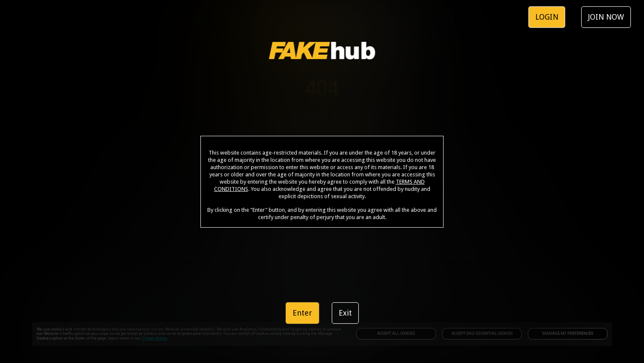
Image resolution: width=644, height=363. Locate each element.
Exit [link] (345, 313)
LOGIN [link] (547, 17)
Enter (302, 313)
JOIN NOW (606, 17)
